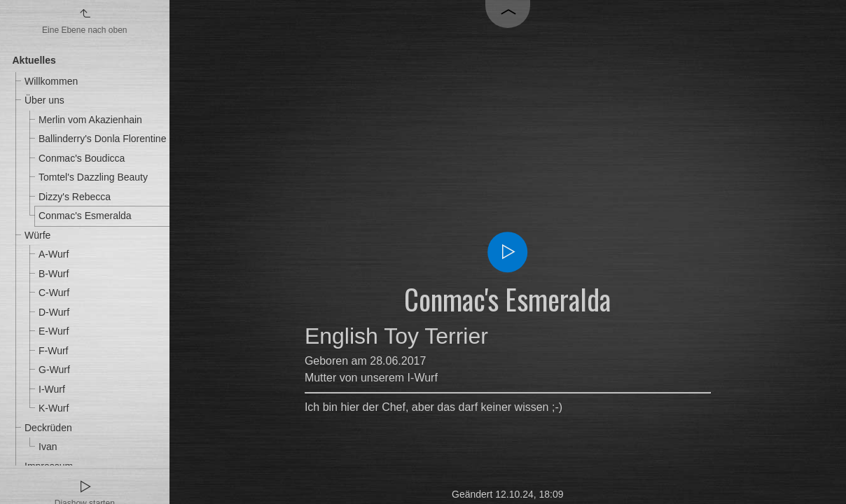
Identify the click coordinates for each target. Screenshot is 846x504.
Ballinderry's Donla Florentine (102, 139)
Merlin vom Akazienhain (90, 120)
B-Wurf (54, 274)
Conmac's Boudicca (82, 158)
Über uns (44, 100)
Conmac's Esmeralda (85, 216)
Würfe (37, 235)
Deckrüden (48, 428)
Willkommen (51, 81)
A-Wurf (54, 254)
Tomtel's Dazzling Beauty (93, 177)
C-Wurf (54, 293)
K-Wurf (54, 408)
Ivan (48, 447)
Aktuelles (34, 60)
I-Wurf (52, 389)
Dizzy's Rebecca (75, 197)
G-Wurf (54, 370)
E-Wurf (54, 331)
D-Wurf (54, 312)
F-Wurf (54, 351)
